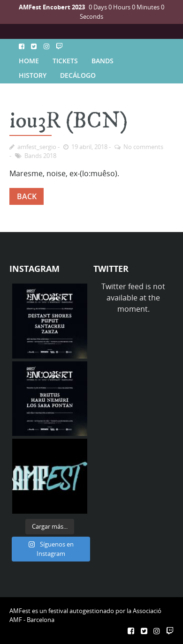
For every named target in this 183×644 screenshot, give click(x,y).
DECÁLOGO (78, 75)
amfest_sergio (37, 147)
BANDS (103, 61)
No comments (143, 147)
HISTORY (33, 75)
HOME (29, 61)
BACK (27, 196)
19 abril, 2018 (89, 147)
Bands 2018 (40, 156)
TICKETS (65, 61)
